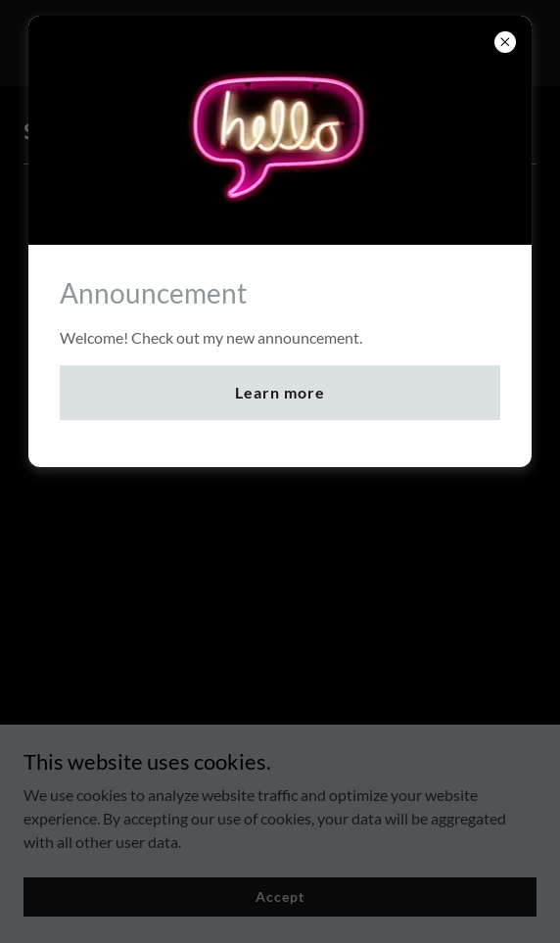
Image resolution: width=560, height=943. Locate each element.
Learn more (280, 392)
